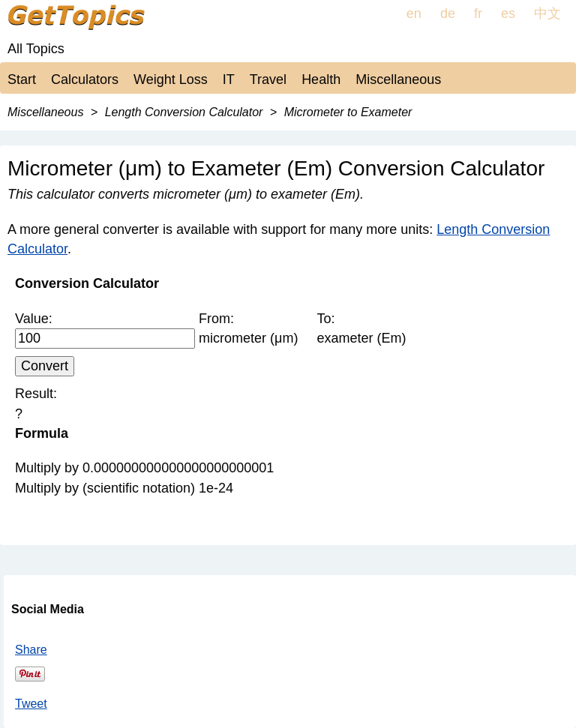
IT (229, 79)
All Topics (36, 49)
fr (478, 13)
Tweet (31, 704)
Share (31, 650)
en (414, 13)
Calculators (85, 79)
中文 (547, 13)
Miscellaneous (398, 79)
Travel (268, 79)
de (448, 13)
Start (22, 79)
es (508, 13)
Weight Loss (171, 79)
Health (321, 79)
